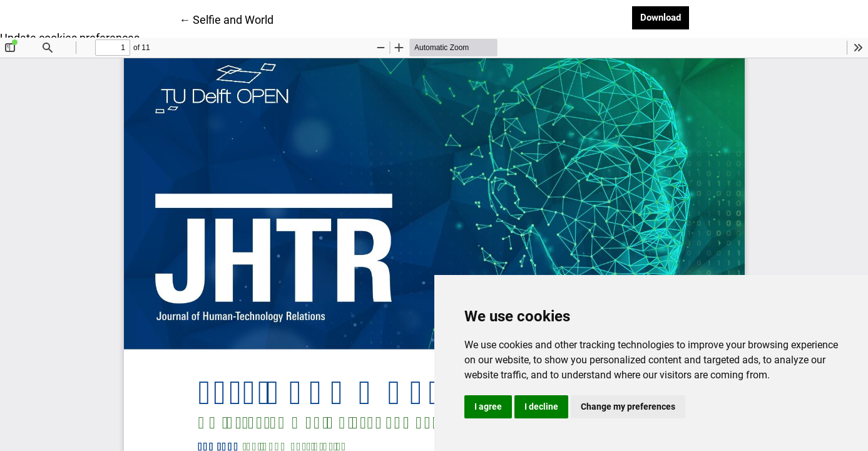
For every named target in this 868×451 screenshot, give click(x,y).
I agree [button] (488, 407)
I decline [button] (541, 407)
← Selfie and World (226, 19)
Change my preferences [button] (628, 407)
